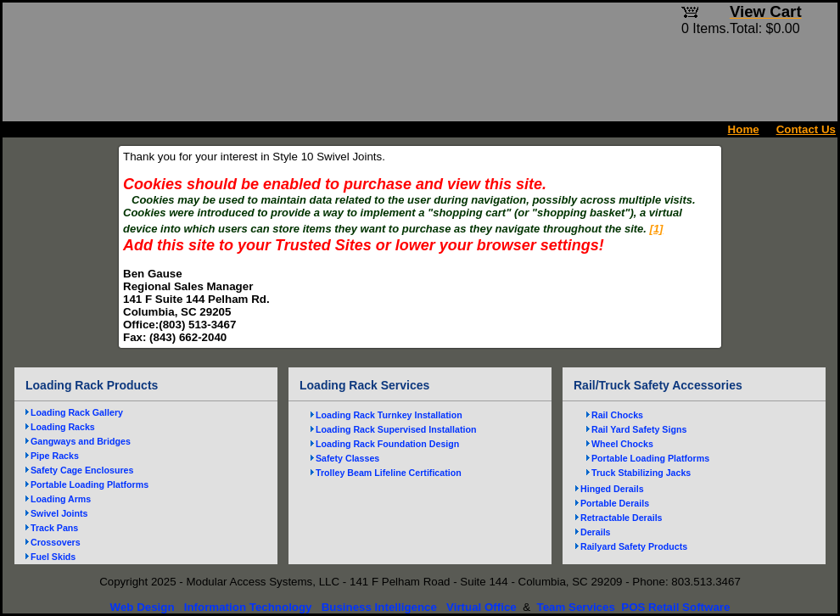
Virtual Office (482, 607)
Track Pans (54, 528)
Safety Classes (347, 458)
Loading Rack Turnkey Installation (389, 415)
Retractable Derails (622, 518)
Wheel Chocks (622, 444)
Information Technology (248, 607)
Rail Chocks (617, 415)
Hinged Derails (612, 489)
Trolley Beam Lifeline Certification (389, 473)
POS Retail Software (675, 607)
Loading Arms (61, 499)
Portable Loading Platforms (90, 484)
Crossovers (56, 542)
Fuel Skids (53, 557)
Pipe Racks (55, 456)
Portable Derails (615, 503)
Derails (596, 532)
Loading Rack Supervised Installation (396, 429)
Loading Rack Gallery (77, 412)
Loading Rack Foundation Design (387, 444)
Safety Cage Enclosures (82, 470)
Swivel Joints (59, 513)
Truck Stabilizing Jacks (641, 473)
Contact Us (806, 129)
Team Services (575, 607)
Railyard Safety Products (634, 546)
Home (744, 129)
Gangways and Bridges (81, 441)
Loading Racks (63, 427)
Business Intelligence (379, 607)
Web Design (143, 607)
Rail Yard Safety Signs (639, 429)
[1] (657, 229)
